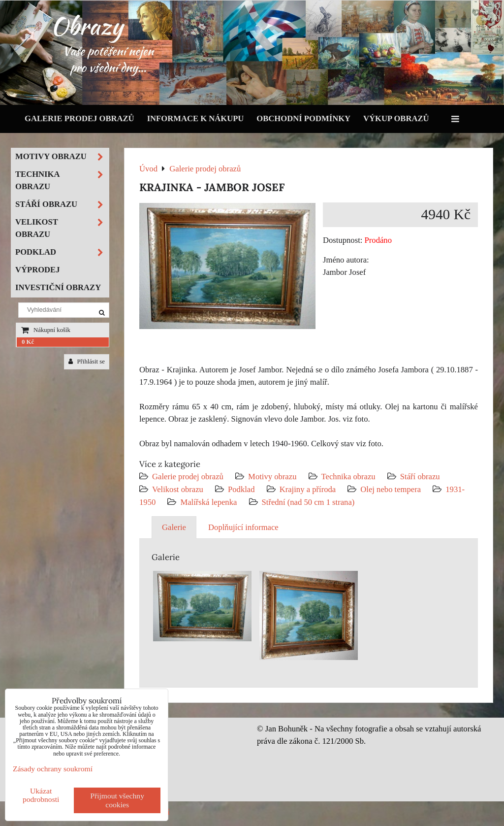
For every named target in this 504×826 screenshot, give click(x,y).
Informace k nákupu (196, 118)
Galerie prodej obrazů (79, 118)
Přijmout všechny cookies (117, 800)
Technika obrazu (348, 477)
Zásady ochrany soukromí (53, 769)
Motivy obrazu (272, 477)
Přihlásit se (87, 362)
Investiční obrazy (58, 287)
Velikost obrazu (178, 489)
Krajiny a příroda (308, 489)
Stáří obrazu (420, 477)
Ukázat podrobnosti (41, 795)
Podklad (241, 489)
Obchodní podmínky (303, 118)
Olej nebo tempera (391, 489)
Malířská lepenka (208, 502)
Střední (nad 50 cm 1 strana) (308, 502)
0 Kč (28, 342)
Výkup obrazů (396, 118)
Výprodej (38, 270)
